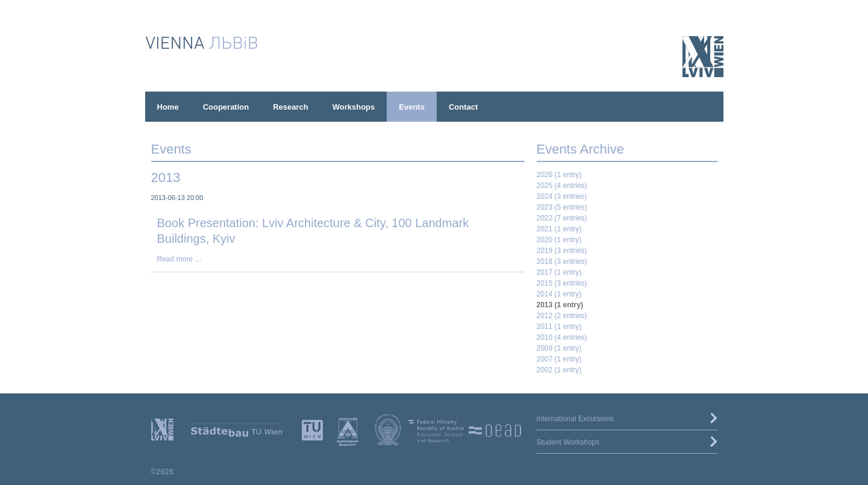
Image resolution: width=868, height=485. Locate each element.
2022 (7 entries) (562, 218)
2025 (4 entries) (562, 186)
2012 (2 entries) (562, 316)
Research (291, 107)
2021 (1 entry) (559, 229)
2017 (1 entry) (559, 272)
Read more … (180, 259)
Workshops (354, 107)
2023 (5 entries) (562, 207)
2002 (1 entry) (559, 370)
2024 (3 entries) (562, 196)
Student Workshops (568, 442)
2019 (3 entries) (562, 251)
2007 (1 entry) (559, 359)
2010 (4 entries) (562, 337)
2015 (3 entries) (562, 283)
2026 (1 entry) (559, 175)
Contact (463, 107)
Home (168, 107)
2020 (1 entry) (559, 240)
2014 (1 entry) (559, 294)
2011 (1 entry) (559, 327)
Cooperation (226, 107)
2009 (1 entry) (559, 348)
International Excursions (575, 419)
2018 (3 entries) (562, 261)
